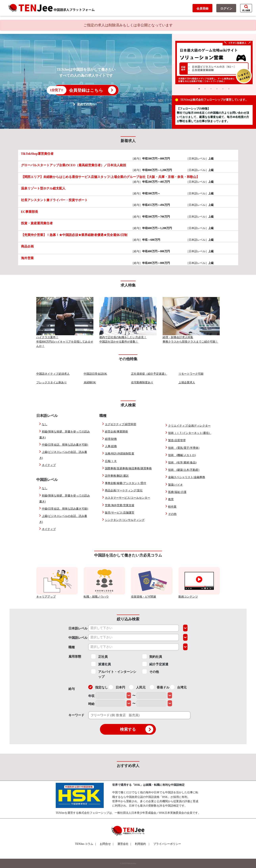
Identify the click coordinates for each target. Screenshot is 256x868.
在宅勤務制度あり (142, 382)
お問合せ (107, 844)
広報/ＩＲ (111, 461)
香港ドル (160, 687)
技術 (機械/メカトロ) (182, 455)
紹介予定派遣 (155, 664)
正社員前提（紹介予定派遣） (149, 374)
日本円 (117, 687)
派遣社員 (101, 664)
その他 (172, 514)
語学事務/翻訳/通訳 (117, 476)
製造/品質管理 (177, 440)
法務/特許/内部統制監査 (120, 454)
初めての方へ (86, 104)
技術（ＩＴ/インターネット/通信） (190, 433)
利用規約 (140, 844)
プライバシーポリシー (167, 844)
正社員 (99, 656)
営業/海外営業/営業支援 (120, 505)
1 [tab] (199, 89)
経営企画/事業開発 (116, 432)
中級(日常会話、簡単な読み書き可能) (65, 445)
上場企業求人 (187, 382)
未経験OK (90, 382)
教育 (171, 499)
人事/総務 (111, 446)
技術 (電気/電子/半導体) (184, 448)
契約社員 (152, 656)
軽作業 (172, 507)
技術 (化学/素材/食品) (182, 463)
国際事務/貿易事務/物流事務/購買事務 (128, 468)
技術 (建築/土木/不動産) (184, 470)
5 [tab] (223, 89)
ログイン (226, 9)
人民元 (137, 687)
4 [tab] (217, 89)
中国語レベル (78, 638)
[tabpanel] (214, 63)
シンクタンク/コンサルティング (125, 520)
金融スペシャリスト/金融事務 (187, 477)
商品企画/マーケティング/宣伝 (124, 490)
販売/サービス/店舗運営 (120, 513)
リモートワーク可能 (191, 374)
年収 (91, 696)
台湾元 (178, 687)
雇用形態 (75, 656)
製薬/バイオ (175, 485)
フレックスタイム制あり (52, 382)
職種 (72, 647)
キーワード (76, 715)
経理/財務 (111, 439)
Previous (172, 63)
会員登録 (202, 9)
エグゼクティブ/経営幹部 (121, 424)
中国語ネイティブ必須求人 (53, 374)
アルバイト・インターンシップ (114, 674)
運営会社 (124, 844)
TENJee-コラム (85, 844)
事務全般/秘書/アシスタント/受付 (126, 483)
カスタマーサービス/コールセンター (128, 498)
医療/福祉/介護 (177, 492)
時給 (91, 704)
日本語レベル (78, 628)
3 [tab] (211, 89)
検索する (137, 729)
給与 (72, 689)
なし (45, 424)
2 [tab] (205, 89)
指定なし (98, 687)
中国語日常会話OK (95, 374)
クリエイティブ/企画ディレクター (189, 426)
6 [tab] (229, 89)
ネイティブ (49, 465)
